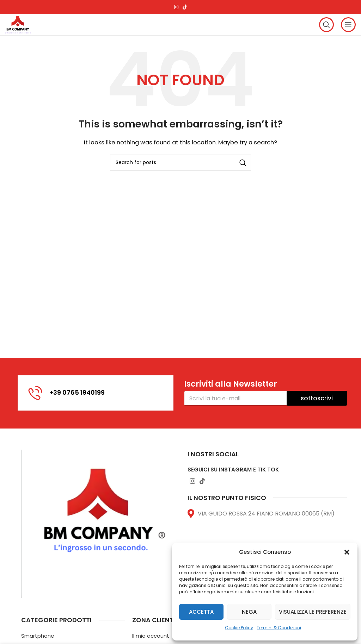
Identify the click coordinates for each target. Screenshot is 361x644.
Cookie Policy (239, 628)
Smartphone (38, 636)
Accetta (201, 612)
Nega (249, 612)
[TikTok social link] (185, 7)
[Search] (326, 25)
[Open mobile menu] (348, 25)
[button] (347, 552)
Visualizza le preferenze (313, 612)
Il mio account (151, 636)
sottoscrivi (317, 398)
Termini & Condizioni (279, 628)
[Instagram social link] (176, 7)
